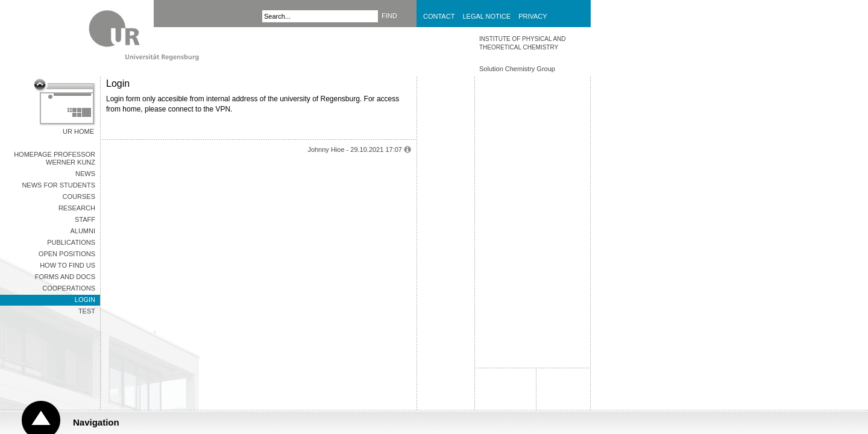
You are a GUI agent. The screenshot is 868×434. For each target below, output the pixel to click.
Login (85, 300)
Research (77, 208)
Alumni (83, 231)
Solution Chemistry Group (517, 69)
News (85, 174)
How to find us (68, 265)
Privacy (533, 16)
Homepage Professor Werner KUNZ (55, 158)
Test (87, 311)
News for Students (58, 185)
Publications (71, 242)
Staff (85, 219)
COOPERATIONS (69, 288)
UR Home (78, 131)
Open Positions (67, 254)
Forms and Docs (65, 277)
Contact (439, 16)
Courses (79, 197)
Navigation (96, 422)
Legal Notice (486, 16)
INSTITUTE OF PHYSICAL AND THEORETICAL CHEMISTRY (523, 43)
